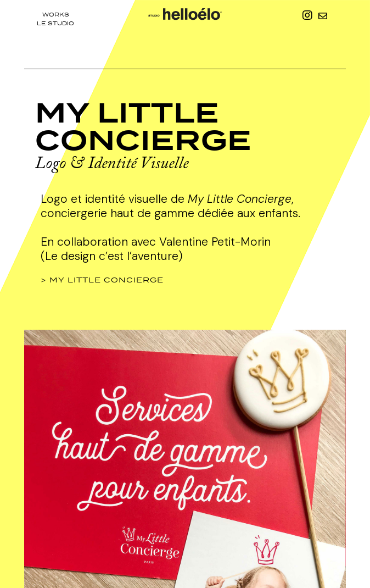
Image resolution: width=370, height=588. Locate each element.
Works (56, 14)
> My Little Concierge (102, 280)
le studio (55, 23)
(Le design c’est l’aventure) (112, 256)
